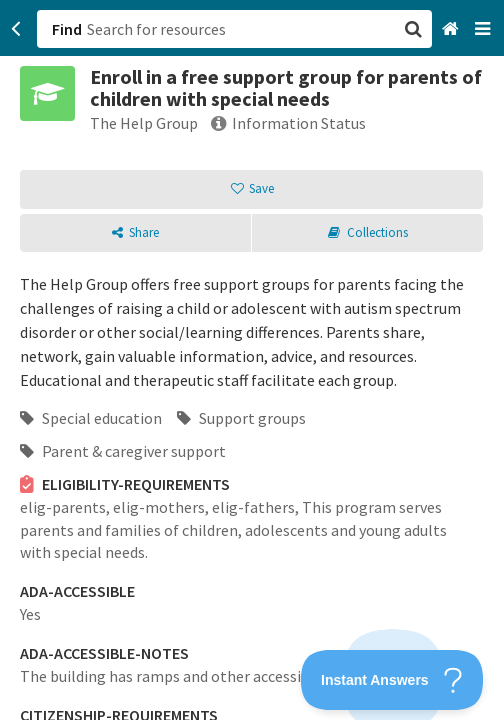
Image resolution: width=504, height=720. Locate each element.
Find (67, 29)
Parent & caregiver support (123, 451)
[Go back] (16, 29)
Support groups (241, 418)
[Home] (452, 29)
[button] (252, 360)
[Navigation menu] (484, 29)
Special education (91, 418)
